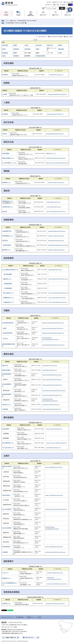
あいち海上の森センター (8, 448)
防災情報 (6, 15)
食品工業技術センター (9, 293)
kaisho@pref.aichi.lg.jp (53, 448)
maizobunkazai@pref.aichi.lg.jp (56, 158)
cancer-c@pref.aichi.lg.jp (55, 573)
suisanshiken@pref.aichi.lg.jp (52, 409)
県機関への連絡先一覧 (11, 638)
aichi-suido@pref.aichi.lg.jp (54, 467)
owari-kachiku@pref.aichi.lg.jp (52, 379)
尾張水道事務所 (6, 495)
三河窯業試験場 (8, 288)
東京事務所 (5, 75)
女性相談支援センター (8, 207)
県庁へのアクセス (30, 638)
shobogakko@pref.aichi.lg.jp (55, 134)
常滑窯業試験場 (8, 284)
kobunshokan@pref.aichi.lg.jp (57, 94)
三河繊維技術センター (9, 302)
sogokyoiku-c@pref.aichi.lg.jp (55, 603)
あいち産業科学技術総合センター (11, 270)
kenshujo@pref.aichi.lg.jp (55, 114)
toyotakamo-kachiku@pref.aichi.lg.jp (54, 391)
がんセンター (5, 573)
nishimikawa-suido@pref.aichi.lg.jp (56, 509)
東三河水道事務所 (7, 528)
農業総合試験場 (6, 370)
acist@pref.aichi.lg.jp (55, 270)
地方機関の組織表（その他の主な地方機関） (15, 23)
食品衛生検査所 (7, 245)
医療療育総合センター (8, 201)
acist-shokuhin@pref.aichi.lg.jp (58, 293)
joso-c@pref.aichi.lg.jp (54, 207)
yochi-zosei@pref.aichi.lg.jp (54, 547)
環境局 (60, 45)
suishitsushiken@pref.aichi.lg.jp (55, 552)
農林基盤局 (5, 53)
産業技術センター (7, 279)
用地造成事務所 (6, 547)
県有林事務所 (6, 429)
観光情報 (18, 15)
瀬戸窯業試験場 (8, 274)
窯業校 (5, 328)
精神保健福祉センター (8, 236)
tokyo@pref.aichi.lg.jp (56, 75)
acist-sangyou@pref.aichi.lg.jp (58, 279)
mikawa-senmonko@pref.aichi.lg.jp (53, 333)
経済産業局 (27, 49)
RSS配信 (39, 617)
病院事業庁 (16, 56)
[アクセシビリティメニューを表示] (70, 10)
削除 (26, 23)
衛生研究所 (5, 240)
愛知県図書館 (6, 153)
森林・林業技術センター (8, 443)
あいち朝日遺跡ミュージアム (9, 163)
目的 (43, 15)
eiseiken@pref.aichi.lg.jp (56, 240)
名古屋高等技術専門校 (8, 323)
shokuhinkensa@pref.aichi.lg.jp (58, 245)
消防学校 (5, 134)
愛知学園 (5, 211)
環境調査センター (7, 182)
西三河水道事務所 (7, 509)
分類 (68, 15)
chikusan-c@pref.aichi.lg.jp (51, 405)
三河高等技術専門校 (7, 333)
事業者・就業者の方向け (31, 15)
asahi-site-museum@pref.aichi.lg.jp (57, 163)
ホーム (7, 21)
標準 (58, 5)
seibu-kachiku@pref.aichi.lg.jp (52, 375)
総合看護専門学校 (7, 231)
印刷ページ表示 (69, 37)
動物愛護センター (7, 250)
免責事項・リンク (30, 617)
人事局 (26, 45)
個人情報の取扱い (20, 617)
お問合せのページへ (51, 153)
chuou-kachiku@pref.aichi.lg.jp (52, 385)
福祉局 (4, 49)
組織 (55, 15)
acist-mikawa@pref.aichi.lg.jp (58, 302)
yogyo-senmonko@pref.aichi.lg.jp (53, 328)
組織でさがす (13, 21)
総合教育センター (7, 603)
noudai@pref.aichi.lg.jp (50, 365)
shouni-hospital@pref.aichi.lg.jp (57, 584)
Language (68, 2)
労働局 (38, 49)
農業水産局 (61, 49)
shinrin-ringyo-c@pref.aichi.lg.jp (56, 443)
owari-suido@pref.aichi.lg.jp (54, 495)
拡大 (54, 5)
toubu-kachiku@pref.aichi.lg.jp (52, 395)
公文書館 (5, 94)
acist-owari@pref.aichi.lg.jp (57, 298)
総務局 (15, 45)
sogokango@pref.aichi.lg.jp (57, 231)
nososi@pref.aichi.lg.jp (50, 370)
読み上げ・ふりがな (58, 2)
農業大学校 (5, 365)
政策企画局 (5, 45)
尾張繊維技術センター (9, 298)
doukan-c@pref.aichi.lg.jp (56, 250)
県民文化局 (50, 45)
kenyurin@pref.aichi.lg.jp (54, 429)
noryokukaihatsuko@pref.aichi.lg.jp (53, 345)
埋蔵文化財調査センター (8, 158)
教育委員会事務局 (40, 56)
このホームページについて (7, 617)
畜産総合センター (7, 405)
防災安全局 (39, 45)
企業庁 (4, 56)
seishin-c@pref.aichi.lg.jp (56, 236)
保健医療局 (16, 49)
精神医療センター (7, 578)
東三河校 (5, 339)
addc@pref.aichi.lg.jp (53, 202)
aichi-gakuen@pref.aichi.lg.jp (56, 211)
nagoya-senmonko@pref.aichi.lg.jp (53, 323)
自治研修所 (5, 114)
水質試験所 (5, 552)
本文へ (50, 2)
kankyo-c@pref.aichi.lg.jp (56, 182)
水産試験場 (5, 409)
